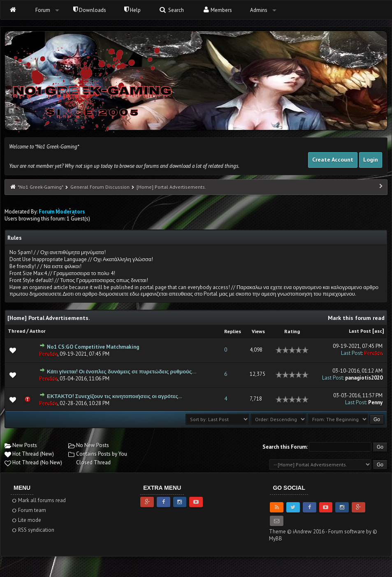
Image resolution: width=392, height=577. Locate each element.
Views (258, 331)
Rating (292, 331)
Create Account (333, 160)
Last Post (360, 331)
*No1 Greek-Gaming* (40, 187)
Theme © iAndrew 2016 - (299, 532)
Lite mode (26, 520)
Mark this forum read (356, 318)
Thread (16, 331)
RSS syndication (33, 530)
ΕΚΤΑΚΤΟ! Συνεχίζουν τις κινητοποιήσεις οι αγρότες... (114, 396)
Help (132, 10)
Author (38, 331)
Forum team (29, 510)
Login (371, 160)
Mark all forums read (38, 500)
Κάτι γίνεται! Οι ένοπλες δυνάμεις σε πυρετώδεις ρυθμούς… (122, 372)
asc (378, 331)
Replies (233, 331)
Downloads (90, 10)
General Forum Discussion (100, 187)
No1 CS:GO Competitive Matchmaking (93, 347)
